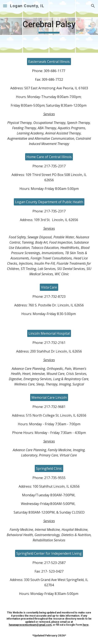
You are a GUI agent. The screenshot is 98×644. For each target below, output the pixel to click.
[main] (49, 26)
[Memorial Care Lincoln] (49, 397)
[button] (5, 6)
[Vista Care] (49, 287)
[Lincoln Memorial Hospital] (49, 333)
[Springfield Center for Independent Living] (49, 553)
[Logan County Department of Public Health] (49, 202)
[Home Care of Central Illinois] (49, 157)
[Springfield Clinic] (49, 468)
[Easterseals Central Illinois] (49, 62)
